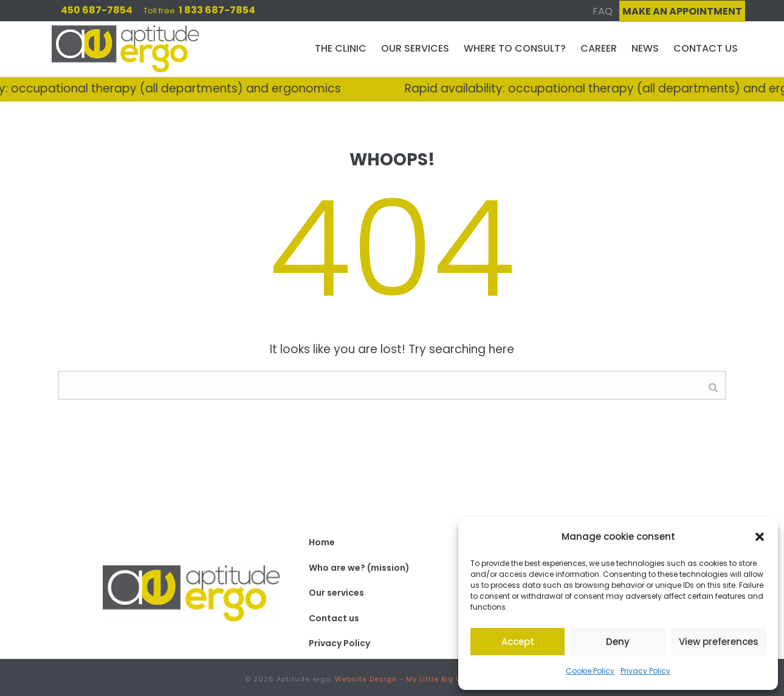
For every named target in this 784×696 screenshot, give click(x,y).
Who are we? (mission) (359, 568)
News (645, 48)
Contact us (706, 48)
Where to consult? (515, 48)
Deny (618, 642)
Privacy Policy (645, 671)
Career (599, 48)
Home (322, 542)
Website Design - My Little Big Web (404, 679)
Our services (415, 48)
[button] (760, 537)
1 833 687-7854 (217, 10)
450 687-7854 (97, 10)
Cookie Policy (590, 671)
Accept (518, 642)
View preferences (719, 642)
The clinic (341, 48)
